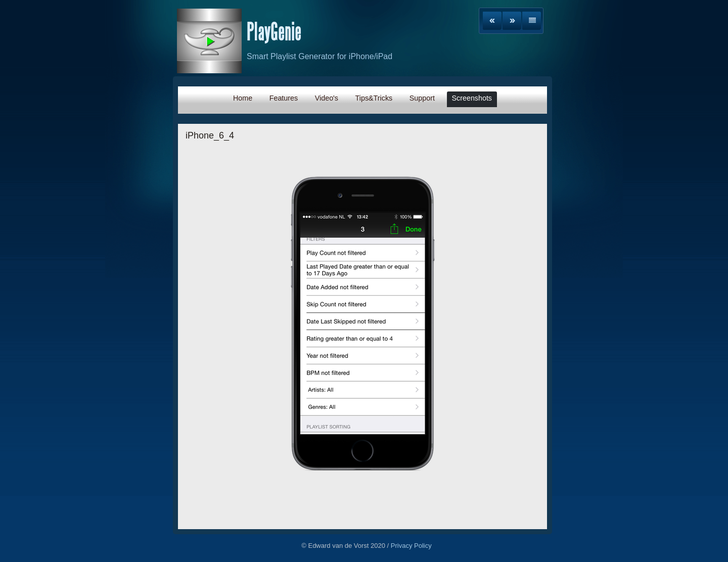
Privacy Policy (411, 546)
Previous (492, 21)
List (532, 21)
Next (512, 21)
